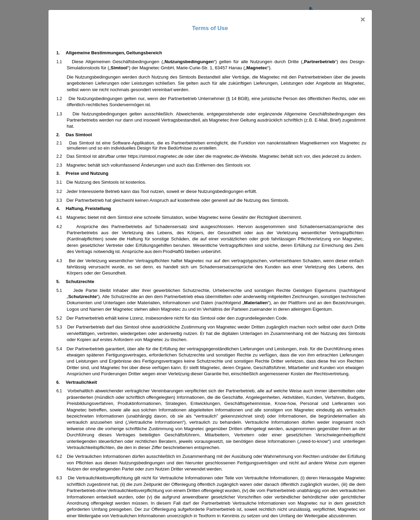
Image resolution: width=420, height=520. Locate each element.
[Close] (363, 19)
